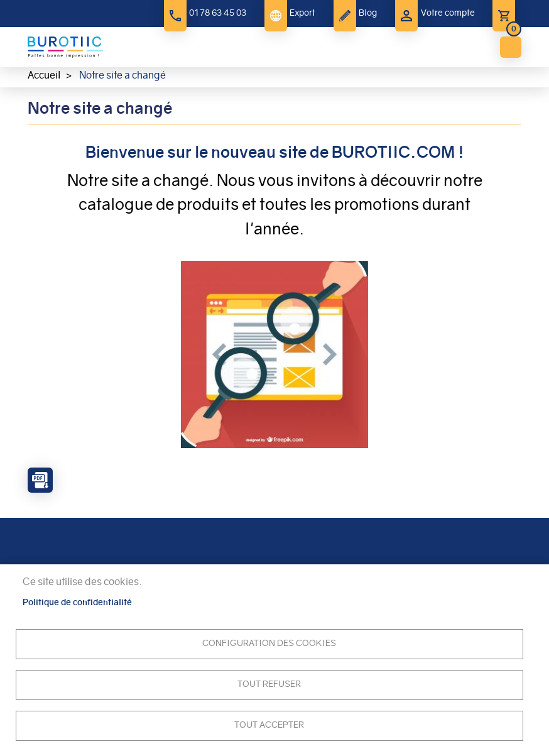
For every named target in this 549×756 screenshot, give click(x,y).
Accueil (44, 75)
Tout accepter (269, 725)
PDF (40, 480)
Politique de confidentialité (77, 602)
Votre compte (448, 13)
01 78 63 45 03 (218, 13)
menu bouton (511, 47)
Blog (368, 13)
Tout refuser (269, 684)
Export (302, 13)
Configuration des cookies (269, 643)
